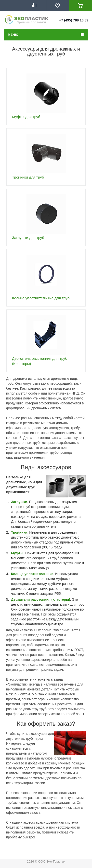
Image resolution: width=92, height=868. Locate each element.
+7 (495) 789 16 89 (74, 20)
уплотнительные (39, 574)
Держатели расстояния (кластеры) (41, 599)
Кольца (18, 574)
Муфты (17, 553)
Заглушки (19, 502)
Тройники (19, 532)
